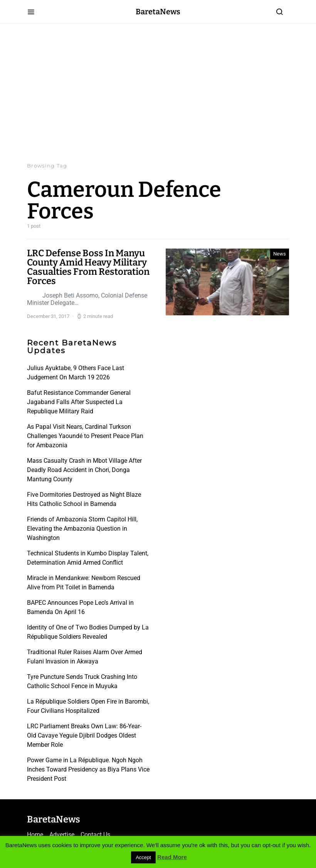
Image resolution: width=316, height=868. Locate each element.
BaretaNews (158, 12)
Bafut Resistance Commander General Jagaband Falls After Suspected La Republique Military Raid (79, 402)
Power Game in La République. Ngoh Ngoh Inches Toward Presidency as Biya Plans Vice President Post (88, 769)
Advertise (62, 835)
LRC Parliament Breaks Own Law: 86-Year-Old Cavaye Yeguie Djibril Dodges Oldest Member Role (84, 735)
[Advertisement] (158, 93)
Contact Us (95, 835)
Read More (172, 857)
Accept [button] (143, 857)
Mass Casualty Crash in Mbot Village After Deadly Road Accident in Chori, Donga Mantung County (84, 470)
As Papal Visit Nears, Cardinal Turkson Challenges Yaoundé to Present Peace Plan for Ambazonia (85, 436)
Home (35, 835)
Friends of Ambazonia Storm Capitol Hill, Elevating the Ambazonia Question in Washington (82, 529)
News (280, 254)
